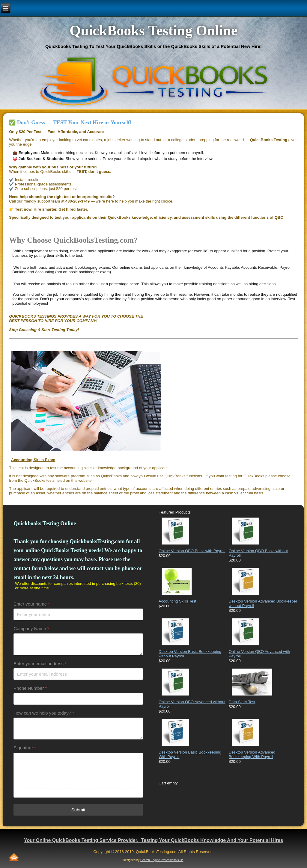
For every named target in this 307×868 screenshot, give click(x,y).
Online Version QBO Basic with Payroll (192, 551)
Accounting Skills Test (177, 601)
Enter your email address (40, 664)
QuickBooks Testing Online (153, 30)
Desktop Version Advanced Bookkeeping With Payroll (252, 754)
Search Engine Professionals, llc (162, 860)
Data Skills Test (242, 702)
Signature (25, 748)
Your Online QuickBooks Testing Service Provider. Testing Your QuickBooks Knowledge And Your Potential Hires (153, 840)
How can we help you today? (44, 713)
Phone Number (30, 688)
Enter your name (32, 604)
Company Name (31, 628)
